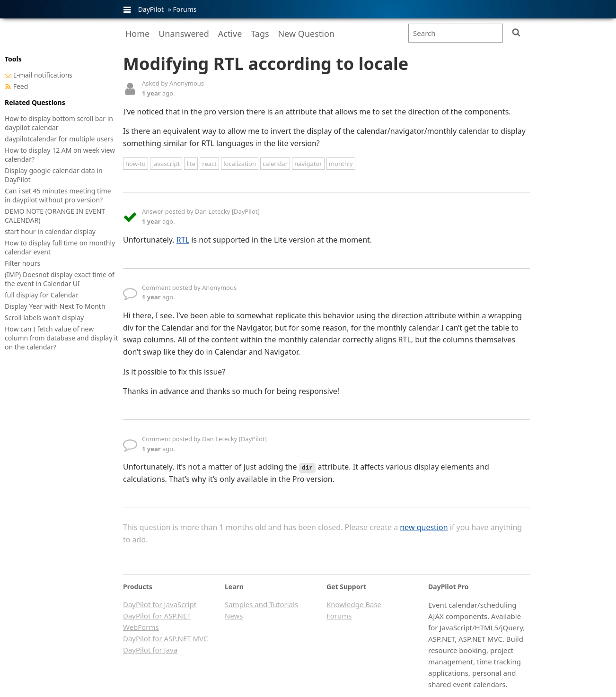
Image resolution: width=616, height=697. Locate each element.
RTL (183, 240)
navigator (308, 164)
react (209, 164)
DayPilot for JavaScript (160, 604)
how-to (136, 164)
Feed (21, 86)
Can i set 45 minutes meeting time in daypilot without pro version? (58, 195)
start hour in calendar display (50, 231)
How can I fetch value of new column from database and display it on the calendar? (62, 338)
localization (240, 164)
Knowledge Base (354, 604)
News (234, 616)
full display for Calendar (42, 295)
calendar (275, 164)
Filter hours (22, 263)
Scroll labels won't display (44, 318)
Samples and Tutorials (261, 604)
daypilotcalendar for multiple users (59, 139)
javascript (166, 164)
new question (424, 527)
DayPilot (151, 9)
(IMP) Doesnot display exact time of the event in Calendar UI (60, 279)
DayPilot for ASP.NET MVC (165, 638)
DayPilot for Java (150, 650)
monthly (341, 164)
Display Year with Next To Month (55, 306)
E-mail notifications (43, 75)
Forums (185, 9)
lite (191, 164)
